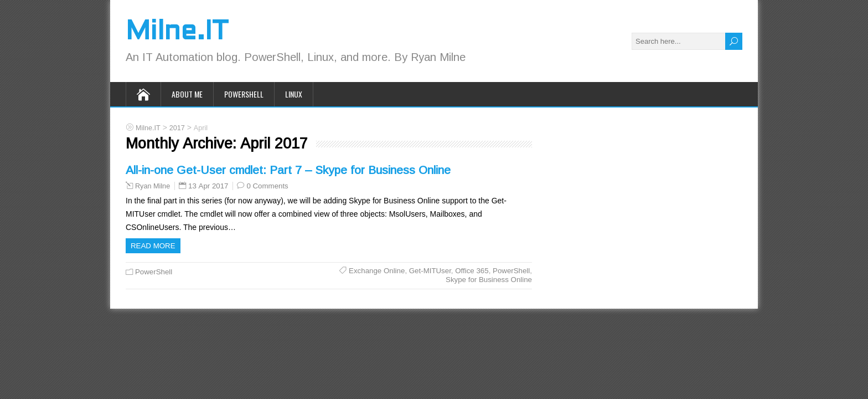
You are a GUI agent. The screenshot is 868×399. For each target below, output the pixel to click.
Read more (153, 246)
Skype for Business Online (489, 280)
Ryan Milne (153, 186)
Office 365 (472, 271)
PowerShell (244, 94)
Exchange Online (377, 271)
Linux (294, 94)
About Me (187, 94)
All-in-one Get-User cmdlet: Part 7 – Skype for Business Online (288, 170)
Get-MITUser (430, 271)
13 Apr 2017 (208, 186)
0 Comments (267, 186)
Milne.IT (177, 32)
